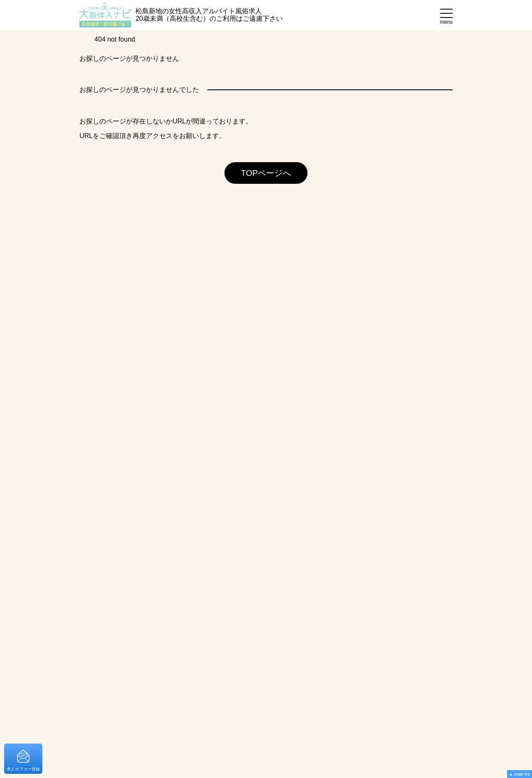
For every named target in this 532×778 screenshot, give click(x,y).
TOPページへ (266, 173)
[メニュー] (446, 15)
